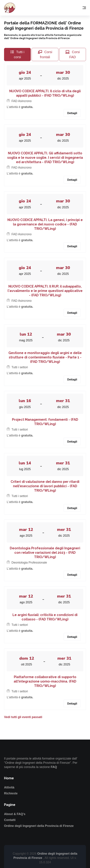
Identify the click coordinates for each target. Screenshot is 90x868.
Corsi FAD (73, 54)
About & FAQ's (15, 814)
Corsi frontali (45, 54)
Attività (9, 787)
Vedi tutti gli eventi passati (23, 717)
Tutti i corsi (17, 54)
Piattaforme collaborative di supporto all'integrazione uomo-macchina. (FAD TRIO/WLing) (45, 681)
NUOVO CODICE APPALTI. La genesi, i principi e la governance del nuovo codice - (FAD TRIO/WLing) (45, 224)
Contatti (10, 820)
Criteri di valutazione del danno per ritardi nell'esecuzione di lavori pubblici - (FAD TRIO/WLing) (45, 486)
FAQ (54, 767)
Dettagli (72, 113)
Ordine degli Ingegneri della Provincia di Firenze (39, 826)
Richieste (11, 793)
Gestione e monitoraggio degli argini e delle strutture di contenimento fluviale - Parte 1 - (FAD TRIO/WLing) (45, 357)
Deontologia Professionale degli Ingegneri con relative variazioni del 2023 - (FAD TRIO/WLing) (45, 553)
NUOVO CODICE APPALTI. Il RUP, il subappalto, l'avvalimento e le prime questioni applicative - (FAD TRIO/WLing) (45, 291)
